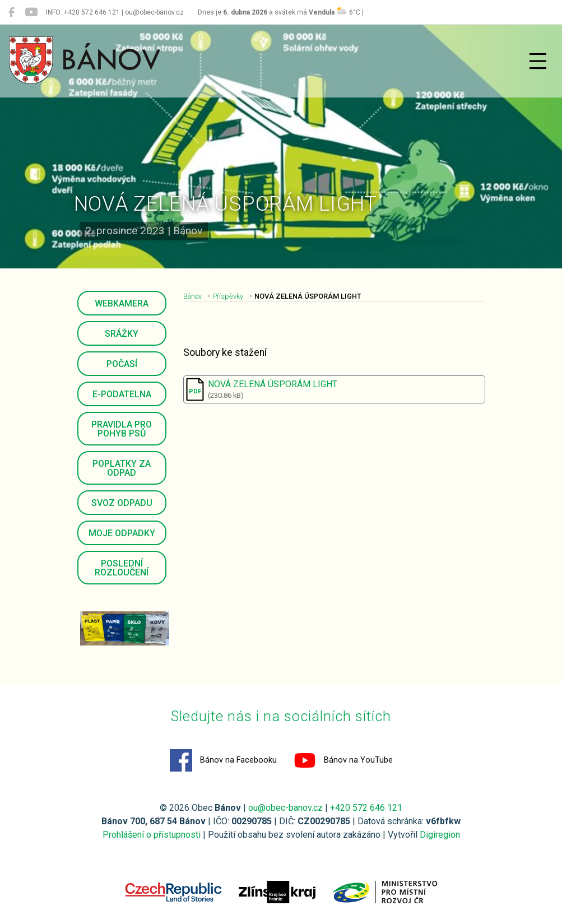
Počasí (122, 364)
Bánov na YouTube (343, 760)
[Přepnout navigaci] (538, 61)
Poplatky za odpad (122, 468)
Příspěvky (228, 296)
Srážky (122, 334)
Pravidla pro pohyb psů (122, 429)
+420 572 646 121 (366, 808)
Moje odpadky (122, 533)
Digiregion (440, 835)
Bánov (192, 296)
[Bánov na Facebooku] (11, 12)
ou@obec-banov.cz (285, 808)
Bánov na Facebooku (223, 760)
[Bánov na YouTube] (31, 12)
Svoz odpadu (122, 503)
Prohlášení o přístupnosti (152, 835)
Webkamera (122, 303)
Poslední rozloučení (122, 568)
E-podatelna (122, 394)
